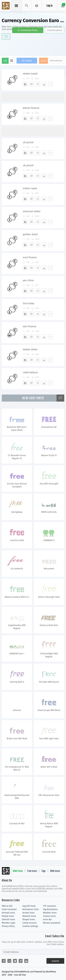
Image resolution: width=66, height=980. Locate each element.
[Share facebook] (4, 961)
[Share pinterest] (21, 961)
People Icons (8, 916)
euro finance (30, 257)
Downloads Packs (29, 30)
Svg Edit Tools (29, 906)
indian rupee (30, 188)
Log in (49, 6)
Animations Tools (31, 909)
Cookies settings (30, 926)
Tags (43, 871)
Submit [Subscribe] (55, 961)
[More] (51, 84)
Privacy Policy (8, 926)
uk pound (28, 142)
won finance (30, 326)
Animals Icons (8, 913)
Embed (28, 61)
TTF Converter (49, 906)
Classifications (54, 30)
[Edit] (32, 84)
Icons (44, 61)
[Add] (25, 84)
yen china (28, 280)
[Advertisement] (34, 47)
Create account (29, 923)
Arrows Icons (28, 913)
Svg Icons (6, 6)
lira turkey (29, 303)
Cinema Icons (49, 916)
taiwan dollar (30, 349)
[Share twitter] (15, 961)
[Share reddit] (9, 961)
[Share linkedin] (26, 961)
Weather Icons (50, 913)
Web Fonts (18, 871)
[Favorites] (38, 84)
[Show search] (27, 6)
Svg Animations (50, 909)
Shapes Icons (29, 919)
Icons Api (47, 919)
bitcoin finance (31, 108)
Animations (56, 61)
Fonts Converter (9, 909)
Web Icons (55, 871)
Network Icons (29, 916)
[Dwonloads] (44, 84)
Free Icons (32, 871)
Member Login (9, 923)
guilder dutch (30, 234)
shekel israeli (30, 74)
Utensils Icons (8, 919)
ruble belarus (30, 372)
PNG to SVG (7, 906)
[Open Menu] (37, 6)
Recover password (52, 923)
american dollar (32, 211)
